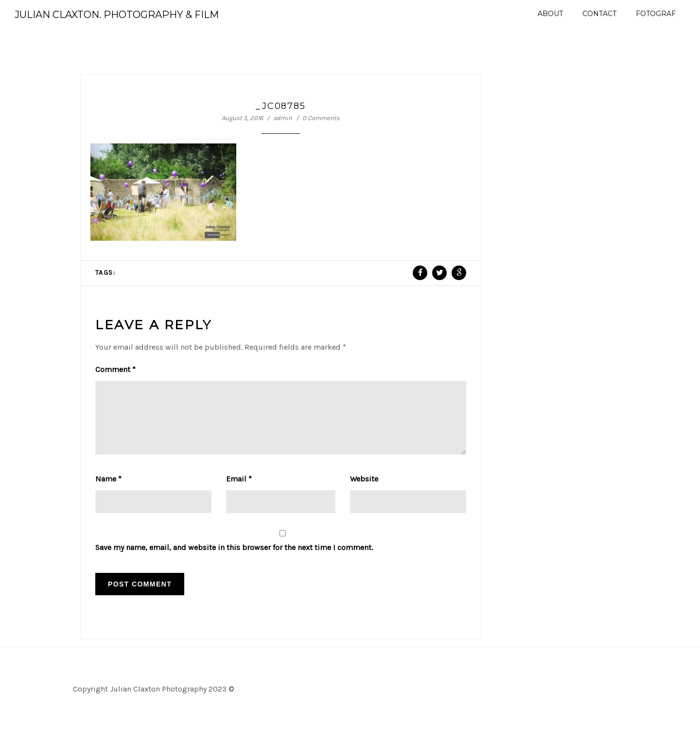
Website (364, 490)
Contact (599, 14)
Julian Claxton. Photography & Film (117, 15)
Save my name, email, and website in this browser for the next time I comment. (234, 559)
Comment (115, 369)
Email (239, 490)
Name (108, 490)
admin (283, 118)
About (550, 14)
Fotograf (656, 14)
